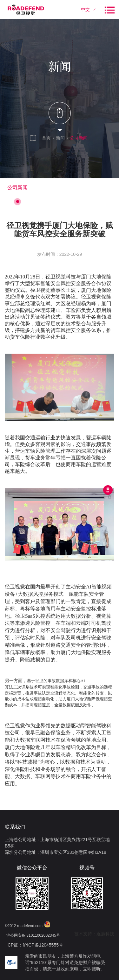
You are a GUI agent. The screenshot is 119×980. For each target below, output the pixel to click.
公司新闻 (79, 138)
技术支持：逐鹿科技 (94, 934)
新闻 (60, 138)
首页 (46, 138)
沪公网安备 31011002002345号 (33, 935)
